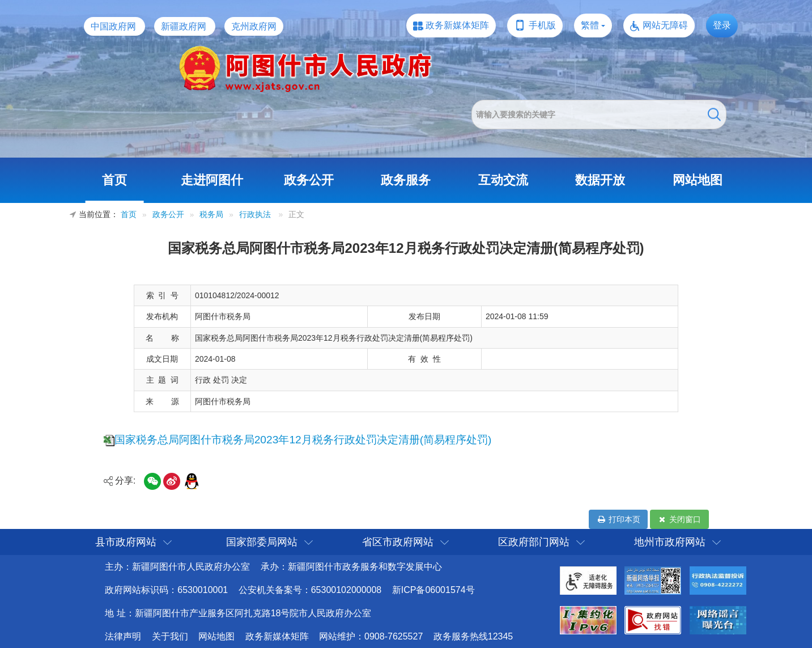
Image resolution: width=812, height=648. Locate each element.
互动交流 (503, 180)
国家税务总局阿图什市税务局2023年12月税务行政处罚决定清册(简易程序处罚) (303, 440)
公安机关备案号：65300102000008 (310, 590)
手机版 (542, 25)
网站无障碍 (665, 25)
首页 (114, 180)
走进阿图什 (212, 180)
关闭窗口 (679, 519)
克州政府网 (254, 26)
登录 (722, 25)
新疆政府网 (184, 26)
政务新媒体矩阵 (457, 25)
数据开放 (600, 180)
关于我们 (170, 636)
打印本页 (618, 519)
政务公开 (309, 180)
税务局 (211, 215)
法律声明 (123, 636)
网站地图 (698, 180)
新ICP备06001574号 (433, 590)
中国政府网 (113, 26)
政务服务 (406, 180)
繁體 (590, 25)
